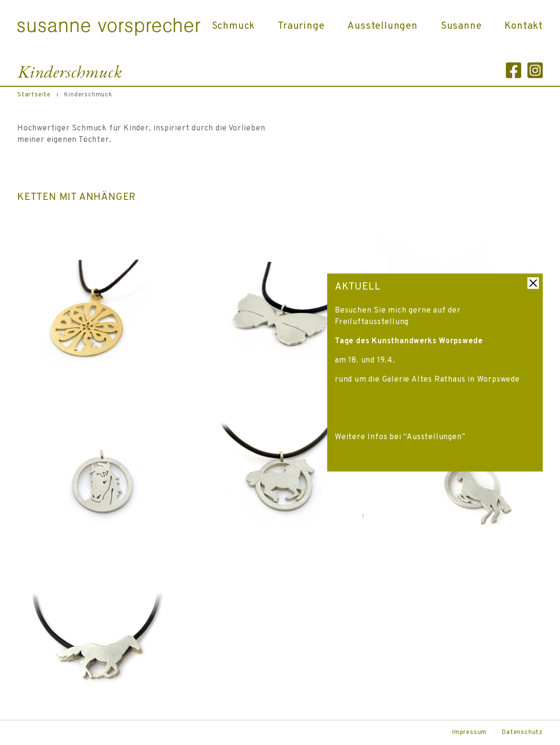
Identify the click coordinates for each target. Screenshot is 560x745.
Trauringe (301, 26)
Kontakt (524, 26)
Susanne (461, 26)
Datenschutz (522, 733)
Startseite (34, 95)
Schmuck (234, 26)
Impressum (469, 733)
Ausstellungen (382, 26)
